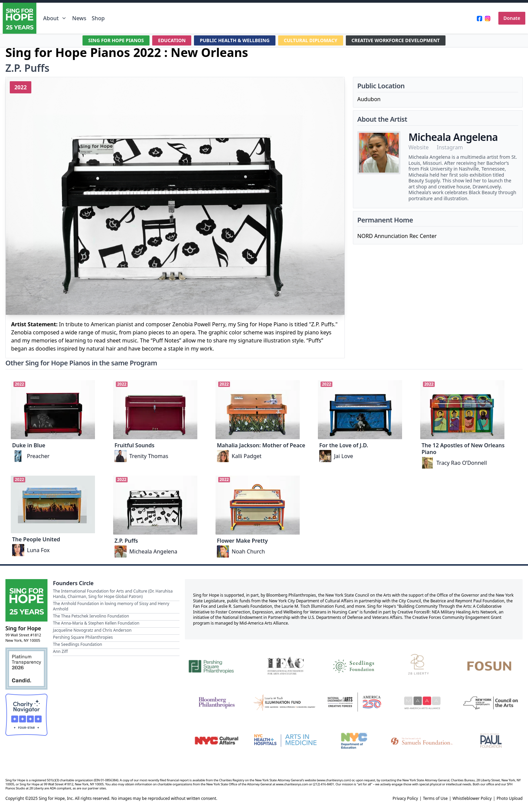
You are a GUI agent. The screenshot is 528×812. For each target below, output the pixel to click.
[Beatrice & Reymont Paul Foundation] (491, 741)
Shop (98, 18)
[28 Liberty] (423, 665)
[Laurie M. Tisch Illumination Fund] (285, 703)
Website (419, 147)
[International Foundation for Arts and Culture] (285, 665)
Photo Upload (510, 799)
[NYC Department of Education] (354, 741)
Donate (512, 18)
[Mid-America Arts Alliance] (423, 703)
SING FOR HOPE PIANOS (116, 40)
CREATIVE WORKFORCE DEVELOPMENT (396, 40)
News (79, 18)
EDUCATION (171, 40)
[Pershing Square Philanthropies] (217, 665)
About (55, 18)
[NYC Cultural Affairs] (217, 741)
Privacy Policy (405, 799)
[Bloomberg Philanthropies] (217, 703)
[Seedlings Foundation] (354, 665)
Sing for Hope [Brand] (23, 628)
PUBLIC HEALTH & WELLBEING (235, 40)
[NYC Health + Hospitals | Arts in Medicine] (285, 741)
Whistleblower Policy (472, 799)
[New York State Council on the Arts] (491, 703)
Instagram (450, 147)
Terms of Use (435, 799)
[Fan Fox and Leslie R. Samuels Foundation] (423, 741)
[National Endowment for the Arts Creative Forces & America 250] (354, 703)
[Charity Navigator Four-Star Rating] (26, 715)
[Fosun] (491, 665)
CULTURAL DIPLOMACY (311, 40)
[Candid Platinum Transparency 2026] (26, 669)
